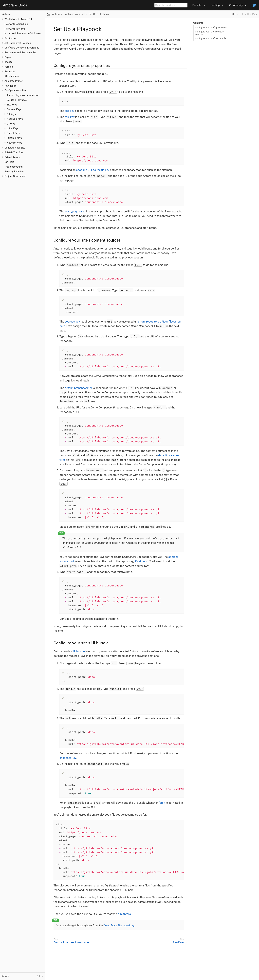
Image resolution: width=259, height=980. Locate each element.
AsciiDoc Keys (15, 119)
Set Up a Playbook (17, 100)
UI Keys (11, 124)
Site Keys (12, 105)
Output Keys (13, 133)
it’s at (141, 561)
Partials (9, 67)
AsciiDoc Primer (13, 81)
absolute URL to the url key (93, 170)
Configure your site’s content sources (210, 33)
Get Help (9, 162)
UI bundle (79, 651)
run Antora (124, 914)
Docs (23, 5)
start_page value (75, 211)
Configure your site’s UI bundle (210, 38)
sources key (72, 322)
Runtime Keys (14, 138)
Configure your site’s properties (211, 27)
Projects (197, 5)
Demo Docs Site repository (119, 925)
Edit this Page (250, 14)
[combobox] (171, 5)
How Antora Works (15, 29)
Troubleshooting (13, 167)
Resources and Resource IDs (20, 52)
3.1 (234, 14)
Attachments (12, 76)
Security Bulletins (14, 172)
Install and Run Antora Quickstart (23, 33)
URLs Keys (13, 128)
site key (70, 111)
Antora (8, 5)
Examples (10, 72)
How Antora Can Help (16, 24)
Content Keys (14, 109)
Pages (8, 57)
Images (9, 62)
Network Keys (14, 143)
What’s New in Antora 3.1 (18, 19)
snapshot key (68, 758)
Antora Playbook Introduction (23, 95)
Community (236, 5)
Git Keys (11, 114)
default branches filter (78, 388)
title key (70, 117)
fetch (162, 803)
